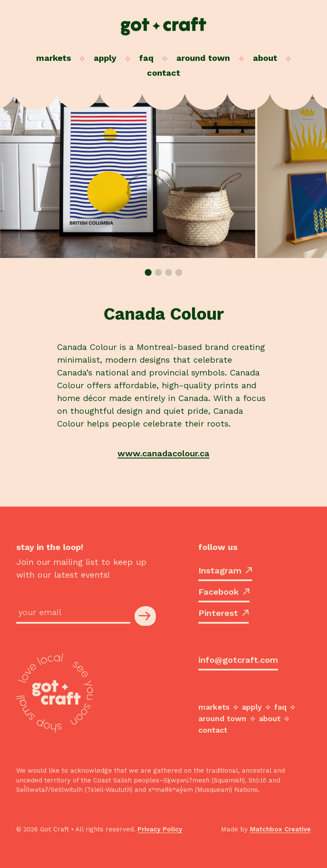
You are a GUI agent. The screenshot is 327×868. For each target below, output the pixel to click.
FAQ (146, 58)
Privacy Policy (160, 829)
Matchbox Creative (280, 829)
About (265, 58)
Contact (163, 73)
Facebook (224, 592)
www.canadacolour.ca (163, 453)
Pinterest (224, 613)
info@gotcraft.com (238, 660)
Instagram (225, 570)
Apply (105, 58)
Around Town (203, 58)
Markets (54, 58)
